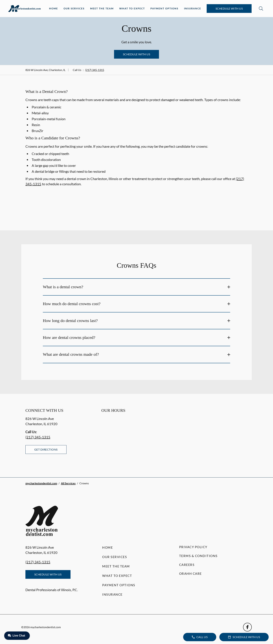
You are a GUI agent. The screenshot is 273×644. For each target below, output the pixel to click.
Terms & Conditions (198, 556)
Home (54, 8)
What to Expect (132, 8)
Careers (187, 565)
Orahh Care (190, 574)
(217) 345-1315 (95, 70)
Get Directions (46, 449)
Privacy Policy (193, 547)
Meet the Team (102, 8)
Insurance (193, 8)
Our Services (74, 8)
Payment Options (164, 8)
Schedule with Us (229, 8)
